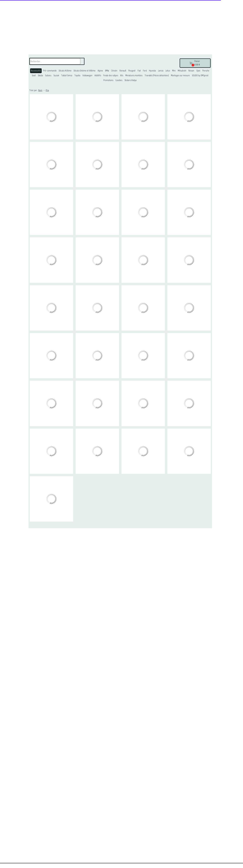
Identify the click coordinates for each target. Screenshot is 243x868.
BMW (107, 71)
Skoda (40, 75)
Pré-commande (50, 71)
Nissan (191, 71)
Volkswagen (87, 75)
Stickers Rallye (131, 80)
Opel (198, 71)
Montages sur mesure (180, 75)
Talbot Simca (67, 75)
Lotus (168, 71)
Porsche (206, 71)
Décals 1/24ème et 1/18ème (85, 71)
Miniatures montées (134, 75)
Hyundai (152, 71)
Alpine (100, 71)
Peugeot (132, 71)
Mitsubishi (182, 71)
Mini (174, 71)
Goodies (119, 80)
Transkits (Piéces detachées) (157, 75)
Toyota (77, 75)
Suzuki (56, 75)
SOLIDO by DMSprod (200, 75)
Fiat (139, 71)
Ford (145, 71)
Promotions (108, 80)
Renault (123, 71)
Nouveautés (36, 71)
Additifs (98, 75)
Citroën (114, 71)
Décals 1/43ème (65, 71)
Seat (34, 75)
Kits (122, 75)
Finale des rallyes (111, 75)
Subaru (48, 75)
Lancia (161, 71)
